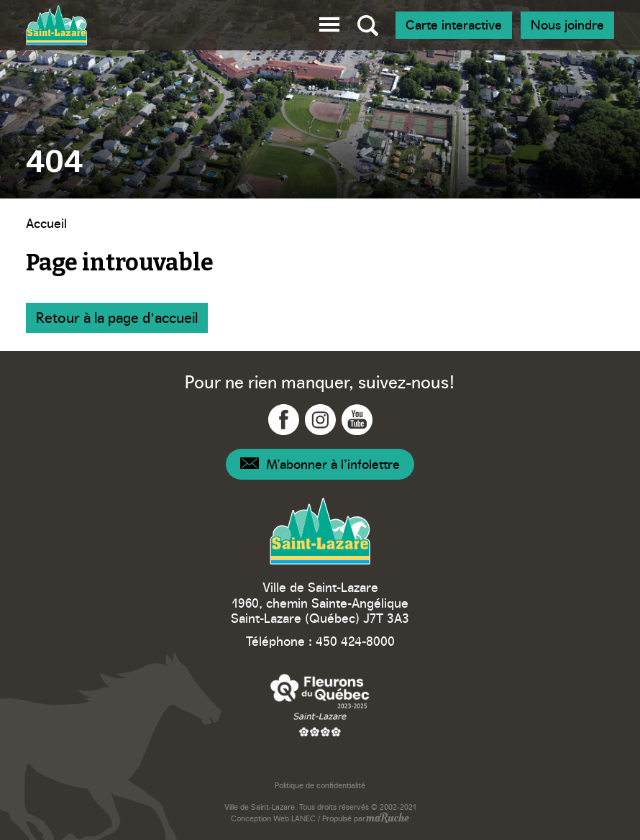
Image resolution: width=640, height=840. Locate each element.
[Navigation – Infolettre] (320, 464)
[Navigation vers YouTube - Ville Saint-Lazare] (357, 420)
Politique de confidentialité (320, 785)
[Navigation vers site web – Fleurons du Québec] (320, 704)
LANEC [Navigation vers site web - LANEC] (303, 818)
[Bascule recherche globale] (368, 25)
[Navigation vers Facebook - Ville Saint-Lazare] (284, 420)
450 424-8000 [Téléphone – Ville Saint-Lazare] (355, 640)
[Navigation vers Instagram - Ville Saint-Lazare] (320, 420)
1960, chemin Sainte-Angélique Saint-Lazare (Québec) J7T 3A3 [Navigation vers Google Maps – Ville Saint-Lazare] (320, 610)
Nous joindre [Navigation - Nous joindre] (567, 24)
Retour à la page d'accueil (117, 316)
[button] (329, 22)
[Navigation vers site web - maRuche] (387, 819)
